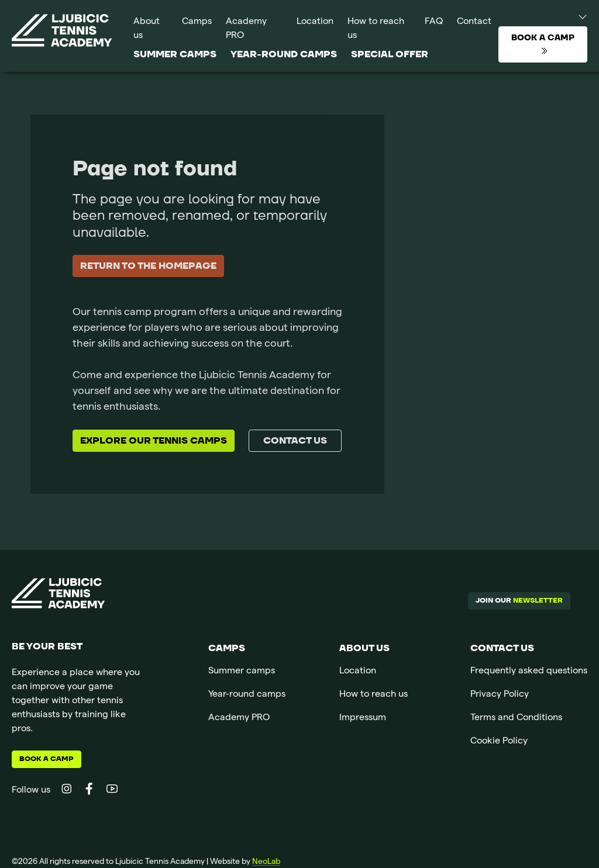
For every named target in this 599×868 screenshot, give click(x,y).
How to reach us (376, 29)
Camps (197, 22)
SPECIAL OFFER (390, 54)
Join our (519, 601)
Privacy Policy (500, 695)
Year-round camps (284, 54)
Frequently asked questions (529, 672)
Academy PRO (246, 29)
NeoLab (266, 862)
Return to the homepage (148, 266)
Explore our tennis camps (154, 441)
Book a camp (47, 759)
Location (315, 22)
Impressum (363, 718)
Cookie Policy (499, 742)
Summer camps (175, 54)
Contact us (295, 441)
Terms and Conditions (516, 718)
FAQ (434, 22)
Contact (474, 22)
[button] (572, 16)
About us (147, 29)
